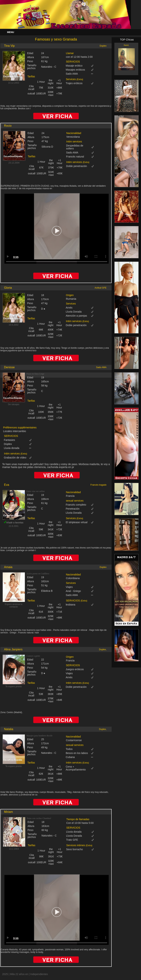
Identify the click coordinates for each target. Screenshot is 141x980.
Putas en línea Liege (35, 374)
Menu (10, 32)
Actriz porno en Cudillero (38, 574)
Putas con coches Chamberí (39, 818)
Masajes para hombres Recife (39, 736)
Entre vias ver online (36, 491)
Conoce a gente (33, 656)
